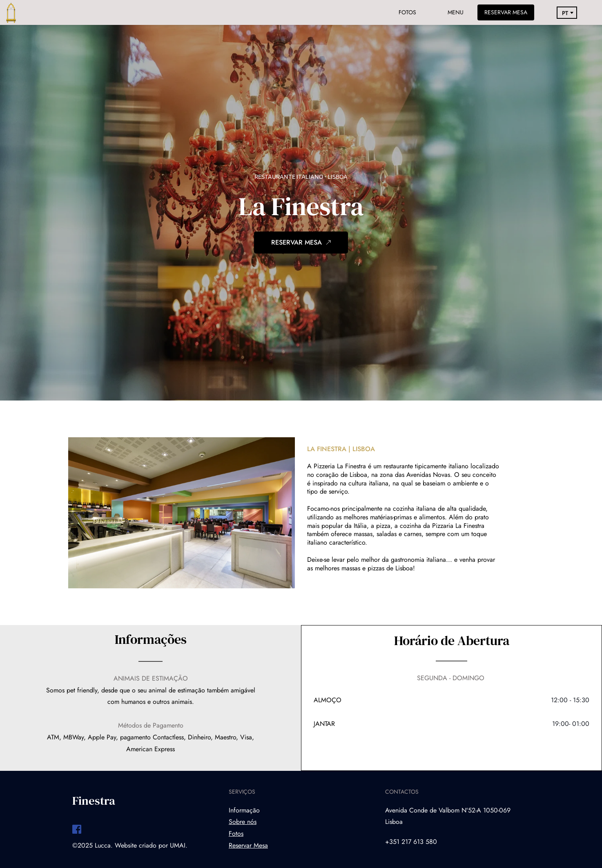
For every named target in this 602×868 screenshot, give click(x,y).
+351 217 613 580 (411, 842)
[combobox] (567, 13)
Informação (244, 810)
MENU (456, 12)
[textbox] (567, 13)
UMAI (178, 845)
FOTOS (407, 12)
